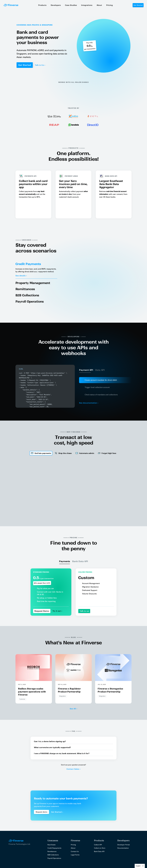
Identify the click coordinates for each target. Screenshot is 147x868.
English (138, 866)
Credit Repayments (54, 848)
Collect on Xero (100, 848)
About (73, 848)
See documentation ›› (89, 403)
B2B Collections (53, 855)
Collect (96, 845)
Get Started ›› (57, 812)
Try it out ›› (57, 611)
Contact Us (75, 851)
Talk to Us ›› (40, 65)
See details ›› (21, 276)
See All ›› (73, 709)
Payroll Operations (54, 858)
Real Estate (52, 845)
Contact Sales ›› (73, 769)
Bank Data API (99, 851)
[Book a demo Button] (41, 812)
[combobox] (140, 866)
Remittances (52, 851)
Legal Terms (75, 855)
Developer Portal (124, 845)
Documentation (123, 848)
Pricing (73, 845)
